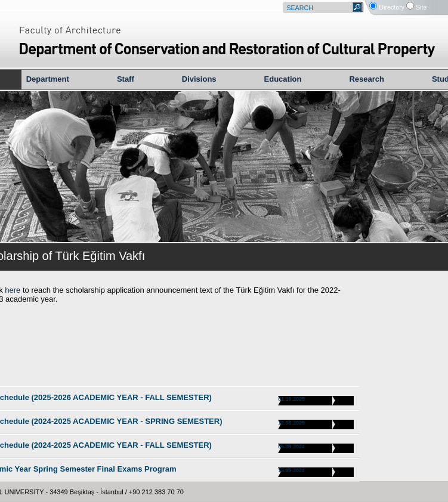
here (12, 290)
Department (48, 79)
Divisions (199, 79)
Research (367, 79)
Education (283, 79)
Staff (126, 79)
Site (421, 7)
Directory (392, 7)
